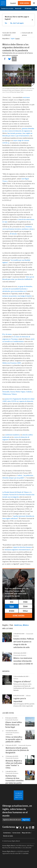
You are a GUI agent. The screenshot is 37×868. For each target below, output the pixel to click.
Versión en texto (8, 836)
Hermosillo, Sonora (9, 392)
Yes (6, 23)
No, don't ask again (17, 23)
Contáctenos (7, 833)
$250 (12, 606)
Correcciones (16, 833)
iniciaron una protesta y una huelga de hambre (17, 296)
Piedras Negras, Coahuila (24, 392)
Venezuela (19, 8)
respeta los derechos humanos (22, 547)
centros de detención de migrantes (19, 131)
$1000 (12, 611)
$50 (12, 602)
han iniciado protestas (14, 133)
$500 (25, 606)
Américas (18, 625)
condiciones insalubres (12, 435)
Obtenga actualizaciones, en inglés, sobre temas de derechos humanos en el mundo (17, 811)
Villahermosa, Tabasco (10, 394)
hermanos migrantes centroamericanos (17, 550)
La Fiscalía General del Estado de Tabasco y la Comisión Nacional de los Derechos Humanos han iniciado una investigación (18, 495)
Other (25, 611)
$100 (25, 602)
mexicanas (26, 97)
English (13, 39)
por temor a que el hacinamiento (19, 136)
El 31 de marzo (7, 334)
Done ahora (24, 3)
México (26, 625)
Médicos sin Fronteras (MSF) (12, 363)
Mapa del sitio (26, 833)
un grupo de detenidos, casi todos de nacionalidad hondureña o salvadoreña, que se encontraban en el (17, 289)
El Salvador (29, 8)
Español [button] (13, 3)
